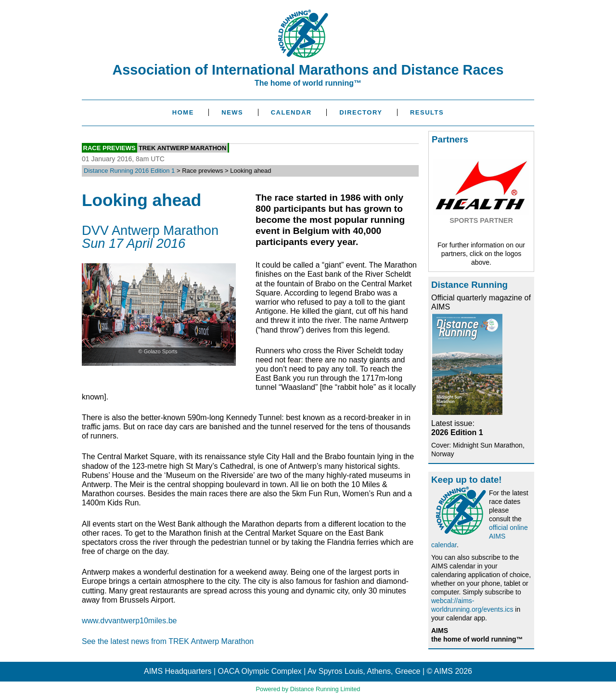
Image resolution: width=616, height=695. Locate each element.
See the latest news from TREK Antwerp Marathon (168, 641)
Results (427, 112)
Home (183, 112)
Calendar (291, 112)
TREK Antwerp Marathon (182, 148)
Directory (361, 112)
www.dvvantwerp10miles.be (129, 621)
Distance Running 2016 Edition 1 (129, 171)
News (232, 112)
